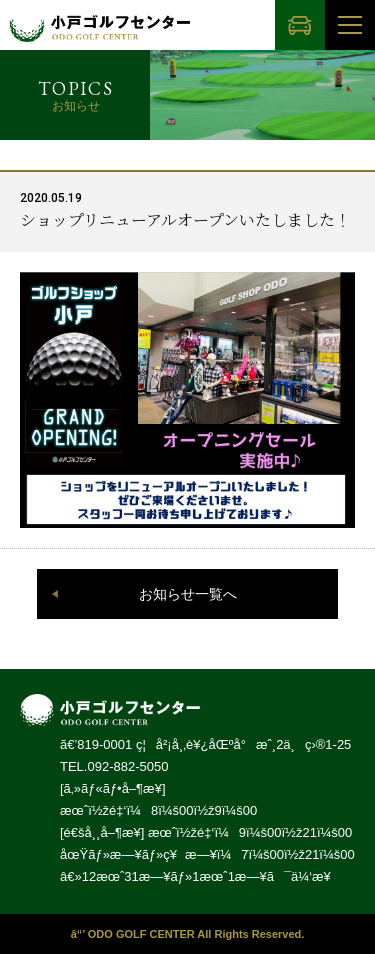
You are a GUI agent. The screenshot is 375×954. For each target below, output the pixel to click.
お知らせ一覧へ (188, 594)
